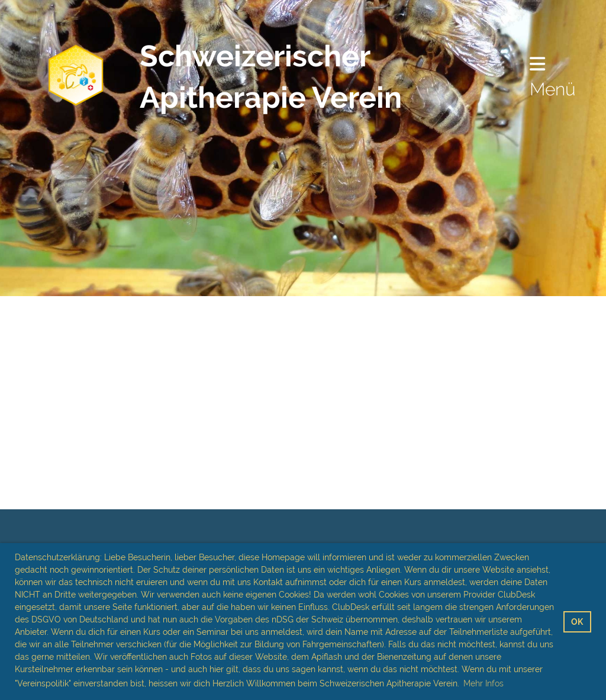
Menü (553, 77)
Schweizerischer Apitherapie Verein (271, 77)
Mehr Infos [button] (483, 683)
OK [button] (577, 622)
